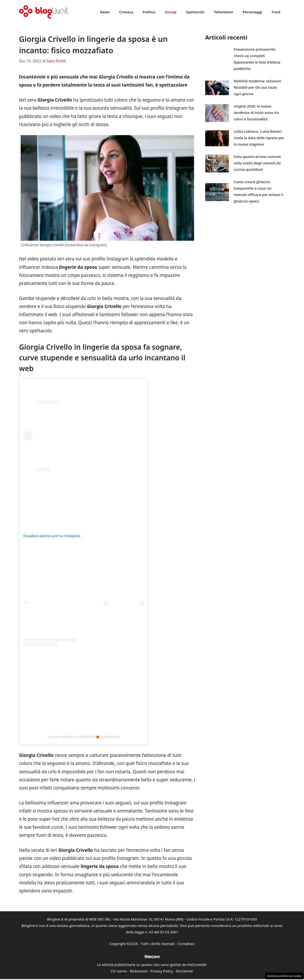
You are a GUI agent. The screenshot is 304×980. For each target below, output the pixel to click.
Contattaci (186, 944)
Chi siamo (119, 971)
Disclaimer (185, 971)
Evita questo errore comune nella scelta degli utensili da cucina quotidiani (257, 163)
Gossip (171, 12)
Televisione (224, 12)
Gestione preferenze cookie (284, 976)
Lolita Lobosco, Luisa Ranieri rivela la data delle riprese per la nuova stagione (259, 138)
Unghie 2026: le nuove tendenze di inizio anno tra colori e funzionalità (256, 113)
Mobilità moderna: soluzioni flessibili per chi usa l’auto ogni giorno (257, 87)
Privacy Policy (162, 971)
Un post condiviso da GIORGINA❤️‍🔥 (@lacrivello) (83, 737)
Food (276, 12)
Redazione (139, 971)
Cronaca (126, 12)
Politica (149, 12)
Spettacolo (195, 12)
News (105, 12)
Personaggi (252, 12)
